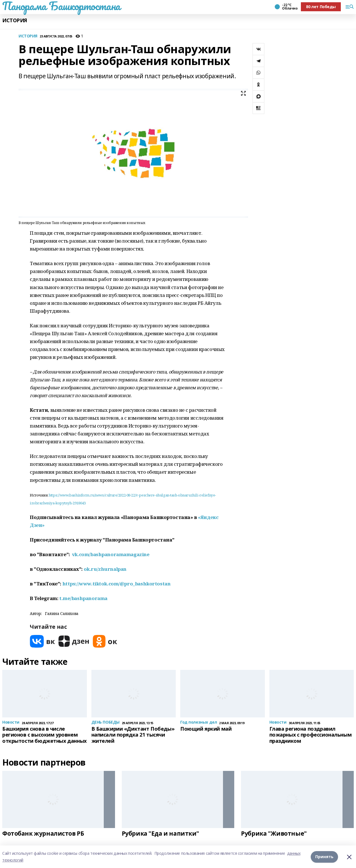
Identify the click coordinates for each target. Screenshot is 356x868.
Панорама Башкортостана (61, 6)
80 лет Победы (321, 7)
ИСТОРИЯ (15, 20)
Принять (324, 857)
